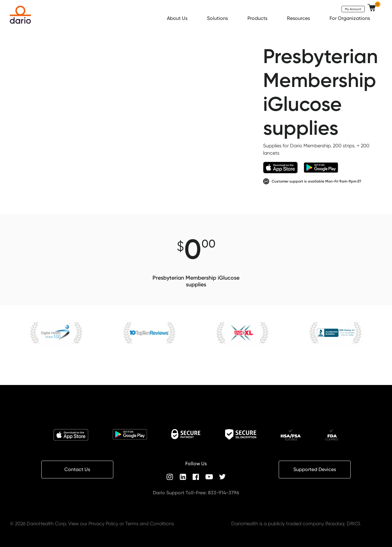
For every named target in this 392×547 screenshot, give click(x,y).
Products (258, 18)
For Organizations (350, 18)
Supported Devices (315, 469)
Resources (299, 18)
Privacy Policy (103, 524)
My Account (353, 9)
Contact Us (77, 469)
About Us (178, 18)
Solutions (218, 18)
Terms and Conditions (150, 524)
